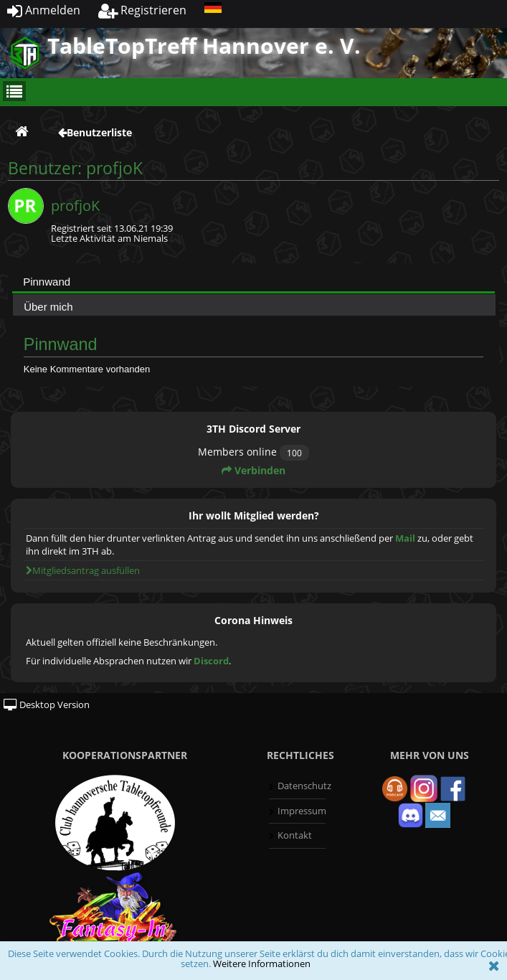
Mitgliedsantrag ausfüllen (83, 570)
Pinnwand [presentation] (47, 282)
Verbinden (253, 470)
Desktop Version (47, 705)
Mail (405, 538)
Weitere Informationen (262, 963)
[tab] (253, 281)
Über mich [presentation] (48, 307)
